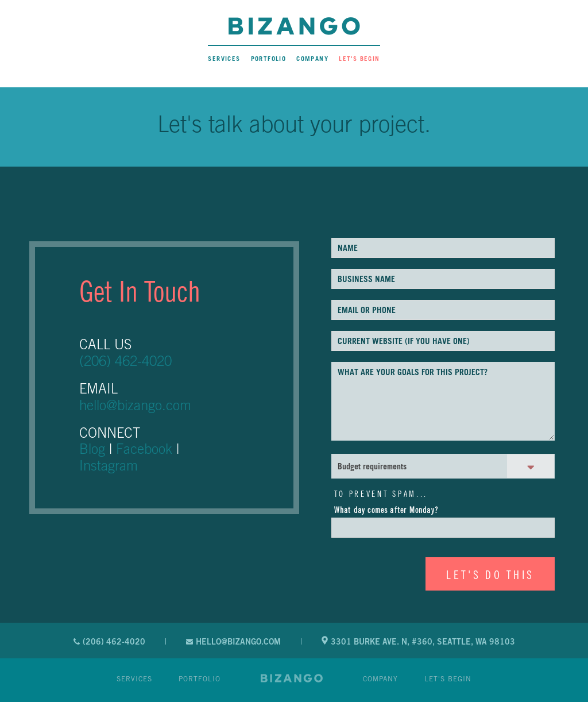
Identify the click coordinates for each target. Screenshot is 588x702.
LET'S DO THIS (490, 575)
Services (224, 59)
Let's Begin (359, 59)
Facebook (144, 449)
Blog (92, 449)
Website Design (292, 678)
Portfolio (269, 59)
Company (312, 59)
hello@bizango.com (135, 405)
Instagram (109, 465)
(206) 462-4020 (125, 361)
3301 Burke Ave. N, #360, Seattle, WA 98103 (418, 641)
